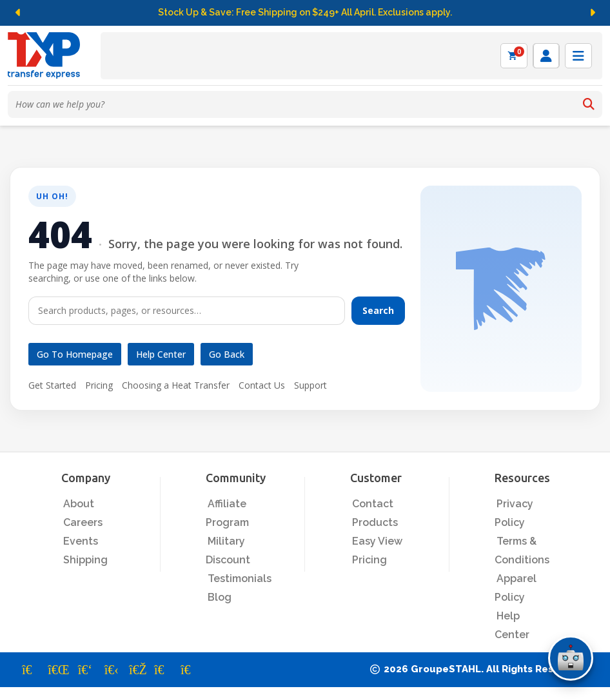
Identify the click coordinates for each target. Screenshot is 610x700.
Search (378, 310)
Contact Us (262, 385)
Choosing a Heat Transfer (176, 385)
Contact (373, 504)
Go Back (227, 354)
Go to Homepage (75, 354)
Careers (83, 522)
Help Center (161, 354)
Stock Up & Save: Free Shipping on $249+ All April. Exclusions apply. (305, 12)
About (79, 504)
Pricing (99, 385)
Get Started (52, 385)
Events (81, 541)
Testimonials (240, 578)
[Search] (589, 104)
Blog (220, 597)
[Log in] (546, 56)
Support (310, 385)
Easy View (377, 541)
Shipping (85, 560)
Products (375, 522)
